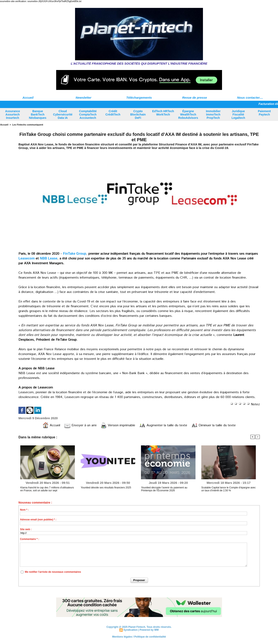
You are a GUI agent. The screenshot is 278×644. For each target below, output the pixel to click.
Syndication (130, 630)
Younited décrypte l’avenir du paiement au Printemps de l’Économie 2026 (164, 489)
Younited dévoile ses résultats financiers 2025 (106, 488)
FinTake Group (75, 254)
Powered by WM (149, 630)
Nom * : (24, 510)
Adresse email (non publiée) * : (38, 520)
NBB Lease (49, 258)
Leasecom (27, 258)
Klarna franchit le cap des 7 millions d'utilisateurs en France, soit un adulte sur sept (47, 489)
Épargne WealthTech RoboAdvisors (188, 114)
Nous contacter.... (250, 98)
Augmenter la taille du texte (163, 425)
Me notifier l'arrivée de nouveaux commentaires (53, 572)
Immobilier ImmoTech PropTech (213, 114)
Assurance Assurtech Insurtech (13, 114)
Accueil (28, 98)
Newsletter (84, 98)
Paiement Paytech (264, 113)
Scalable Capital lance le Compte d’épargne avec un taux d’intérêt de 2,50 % (228, 489)
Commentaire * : (29, 539)
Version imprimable (118, 425)
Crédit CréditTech (113, 113)
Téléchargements (139, 98)
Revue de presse (195, 98)
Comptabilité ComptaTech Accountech (88, 114)
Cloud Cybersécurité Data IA (63, 114)
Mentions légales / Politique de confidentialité (139, 637)
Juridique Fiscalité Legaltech (238, 114)
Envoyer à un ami (80, 425)
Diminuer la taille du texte (214, 425)
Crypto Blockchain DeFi (138, 114)
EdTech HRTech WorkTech (163, 113)
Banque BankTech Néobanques (38, 114)
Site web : (26, 529)
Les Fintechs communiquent (28, 125)
